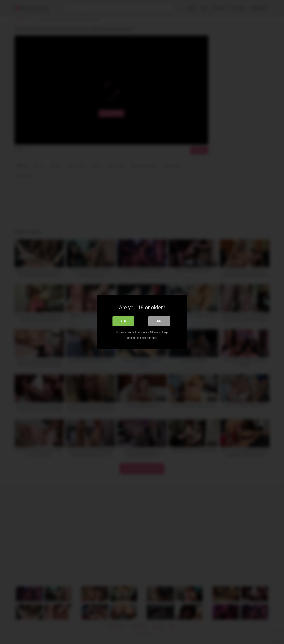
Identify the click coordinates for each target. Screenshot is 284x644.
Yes (123, 321)
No (159, 321)
